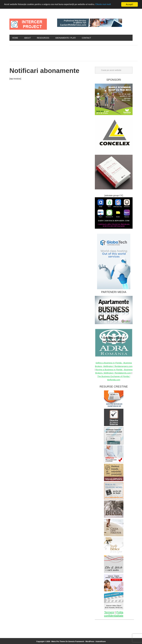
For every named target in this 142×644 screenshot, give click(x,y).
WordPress (90, 642)
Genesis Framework (76, 642)
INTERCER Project (28, 24)
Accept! (130, 4)
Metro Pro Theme (58, 642)
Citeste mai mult (104, 5)
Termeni (109, 612)
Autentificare (101, 642)
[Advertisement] (60, 52)
